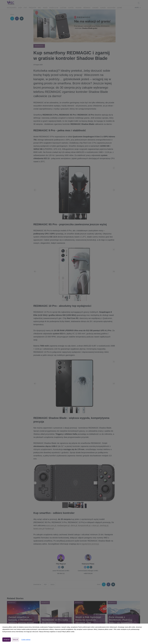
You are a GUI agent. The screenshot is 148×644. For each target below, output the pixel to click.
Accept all (7, 640)
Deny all (15, 640)
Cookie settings (26, 640)
